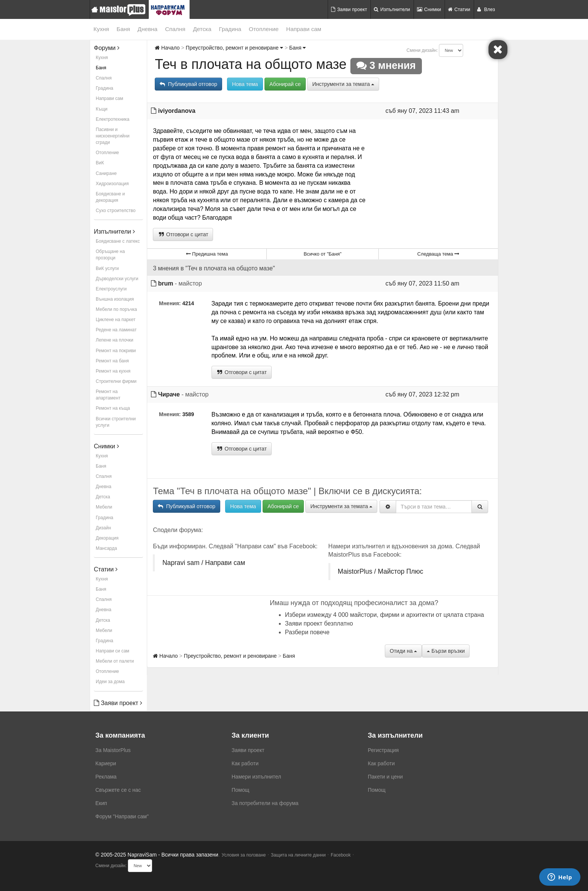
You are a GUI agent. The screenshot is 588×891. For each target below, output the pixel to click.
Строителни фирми (116, 381)
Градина (230, 29)
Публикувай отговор (188, 84)
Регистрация (383, 750)
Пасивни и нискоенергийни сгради (113, 136)
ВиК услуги (107, 268)
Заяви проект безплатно (319, 623)
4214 (188, 303)
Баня (123, 29)
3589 (188, 414)
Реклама (106, 777)
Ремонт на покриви (116, 351)
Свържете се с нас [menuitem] (118, 790)
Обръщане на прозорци (110, 255)
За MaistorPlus (113, 750)
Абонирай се (285, 84)
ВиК (100, 163)
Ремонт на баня (112, 361)
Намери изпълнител (256, 777)
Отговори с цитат (183, 234)
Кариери (106, 763)
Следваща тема (438, 254)
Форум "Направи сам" (122, 816)
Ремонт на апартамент (108, 395)
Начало (167, 48)
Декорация (107, 538)
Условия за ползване (244, 855)
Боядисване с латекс (118, 241)
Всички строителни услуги (116, 422)
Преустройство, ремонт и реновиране (234, 48)
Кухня (101, 29)
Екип (101, 803)
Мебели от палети (115, 661)
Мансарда (106, 548)
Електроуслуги (111, 289)
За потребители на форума (265, 803)
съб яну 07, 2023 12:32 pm (422, 394)
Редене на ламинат (116, 330)
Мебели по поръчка (116, 309)
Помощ (240, 790)
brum (166, 283)
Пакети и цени (385, 777)
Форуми (107, 48)
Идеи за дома (110, 682)
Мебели (104, 507)
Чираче (169, 394)
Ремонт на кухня (113, 371)
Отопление (264, 29)
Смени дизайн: (422, 50)
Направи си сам (113, 651)
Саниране (106, 173)
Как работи (245, 763)
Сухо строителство (116, 211)
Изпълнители (392, 9)
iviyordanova (177, 111)
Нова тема (245, 84)
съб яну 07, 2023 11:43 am (422, 111)
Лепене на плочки (114, 340)
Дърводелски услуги (117, 279)
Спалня (175, 29)
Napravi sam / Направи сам (204, 563)
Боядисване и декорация (110, 197)
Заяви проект (349, 9)
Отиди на (403, 651)
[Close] (498, 50)
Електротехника (113, 119)
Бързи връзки (446, 651)
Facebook (341, 855)
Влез (486, 9)
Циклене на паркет (116, 320)
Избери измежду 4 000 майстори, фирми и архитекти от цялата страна (384, 615)
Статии (459, 9)
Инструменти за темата (343, 84)
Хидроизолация (112, 184)
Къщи (102, 109)
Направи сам (304, 29)
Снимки (429, 9)
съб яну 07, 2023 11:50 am (422, 283)
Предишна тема (207, 254)
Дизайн (103, 528)
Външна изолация (115, 299)
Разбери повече (307, 632)
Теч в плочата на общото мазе (251, 64)
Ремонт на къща (113, 408)
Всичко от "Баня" (322, 254)
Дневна (148, 29)
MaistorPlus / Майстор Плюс (381, 571)
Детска (202, 29)
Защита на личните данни (298, 855)
